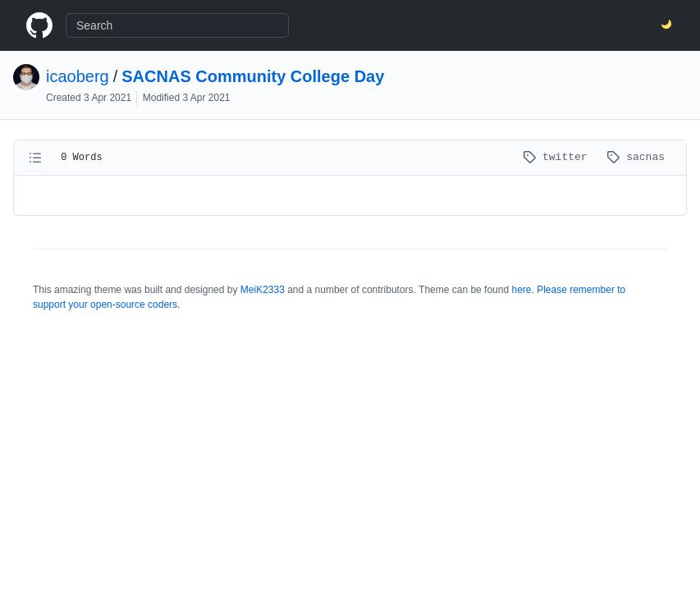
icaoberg (78, 76)
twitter (558, 157)
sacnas (636, 157)
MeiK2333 (263, 290)
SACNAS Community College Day (253, 76)
